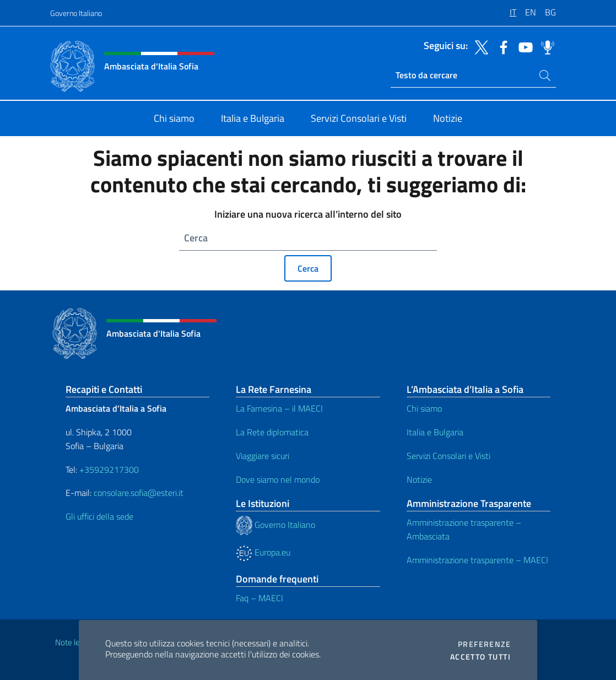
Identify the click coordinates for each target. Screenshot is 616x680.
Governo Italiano (76, 13)
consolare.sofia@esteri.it (139, 493)
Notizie (419, 479)
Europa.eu (263, 552)
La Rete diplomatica (272, 432)
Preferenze (484, 644)
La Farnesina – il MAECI (279, 408)
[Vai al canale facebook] (501, 46)
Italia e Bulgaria (435, 432)
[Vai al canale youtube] (523, 46)
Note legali (73, 642)
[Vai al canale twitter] (479, 46)
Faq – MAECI (260, 598)
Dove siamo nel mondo (278, 479)
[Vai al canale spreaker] (545, 46)
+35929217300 (109, 469)
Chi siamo (424, 408)
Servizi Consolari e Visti (449, 456)
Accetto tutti (480, 657)
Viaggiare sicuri (263, 456)
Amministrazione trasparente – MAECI (477, 560)
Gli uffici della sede (99, 516)
